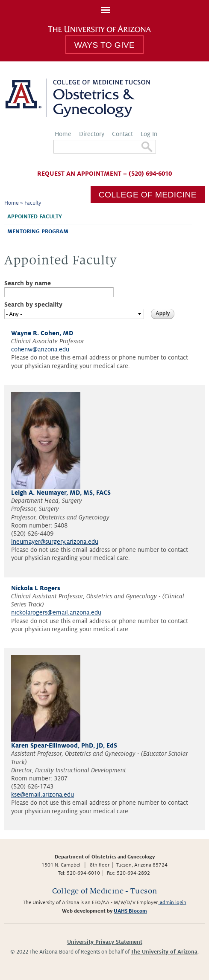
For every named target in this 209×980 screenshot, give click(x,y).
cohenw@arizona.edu (40, 349)
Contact (122, 134)
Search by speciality (33, 304)
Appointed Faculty (35, 217)
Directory (92, 134)
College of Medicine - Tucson (105, 891)
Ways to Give (104, 45)
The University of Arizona (164, 952)
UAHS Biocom (130, 911)
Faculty (33, 203)
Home (63, 134)
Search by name (28, 283)
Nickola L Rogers (36, 588)
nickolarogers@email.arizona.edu (56, 612)
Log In (149, 134)
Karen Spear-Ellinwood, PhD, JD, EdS (64, 745)
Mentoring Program (38, 232)
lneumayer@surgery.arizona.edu (55, 542)
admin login (172, 903)
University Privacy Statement (105, 942)
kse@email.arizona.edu (43, 794)
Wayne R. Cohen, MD (42, 333)
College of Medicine (148, 195)
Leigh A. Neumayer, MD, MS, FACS (61, 493)
